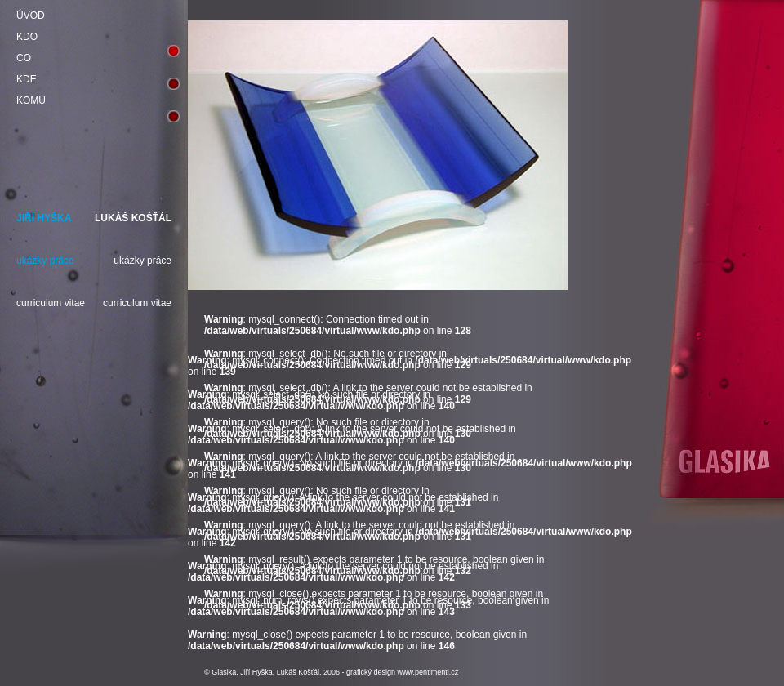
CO (24, 58)
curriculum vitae (51, 303)
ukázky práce (45, 261)
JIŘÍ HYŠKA (44, 218)
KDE (27, 79)
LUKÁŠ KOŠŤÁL (133, 218)
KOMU (31, 100)
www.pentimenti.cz (428, 672)
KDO (27, 37)
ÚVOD (31, 16)
